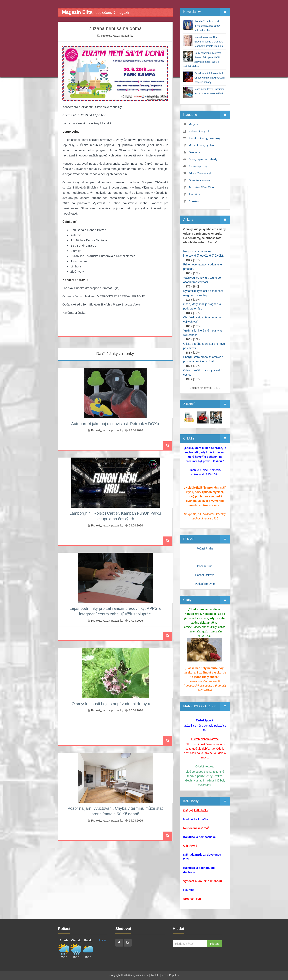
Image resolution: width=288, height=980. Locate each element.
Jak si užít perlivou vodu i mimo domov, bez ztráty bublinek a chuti (208, 26)
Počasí (103, 940)
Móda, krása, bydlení (202, 145)
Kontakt (155, 975)
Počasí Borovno (205, 584)
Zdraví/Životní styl (200, 173)
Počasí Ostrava (205, 575)
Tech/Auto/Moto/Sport (202, 187)
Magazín (194, 124)
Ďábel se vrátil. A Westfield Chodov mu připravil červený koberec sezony (210, 78)
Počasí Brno (205, 566)
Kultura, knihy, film (200, 131)
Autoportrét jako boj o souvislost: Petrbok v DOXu (115, 424)
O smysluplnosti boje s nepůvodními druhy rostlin (115, 704)
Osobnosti (195, 152)
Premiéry (194, 194)
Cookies (194, 201)
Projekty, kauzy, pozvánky (117, 36)
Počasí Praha (205, 548)
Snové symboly (198, 166)
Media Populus (170, 975)
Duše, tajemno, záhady (203, 159)
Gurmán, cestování (200, 180)
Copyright (115, 975)
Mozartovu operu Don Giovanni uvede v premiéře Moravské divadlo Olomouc (209, 42)
